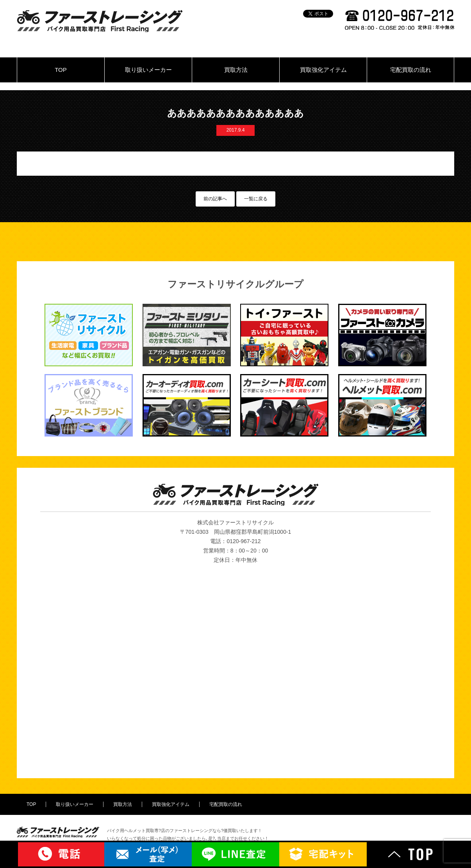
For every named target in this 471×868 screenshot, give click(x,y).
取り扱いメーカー (148, 70)
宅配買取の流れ (411, 70)
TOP (61, 70)
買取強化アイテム (323, 70)
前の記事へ (215, 199)
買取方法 (236, 70)
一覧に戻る (256, 199)
